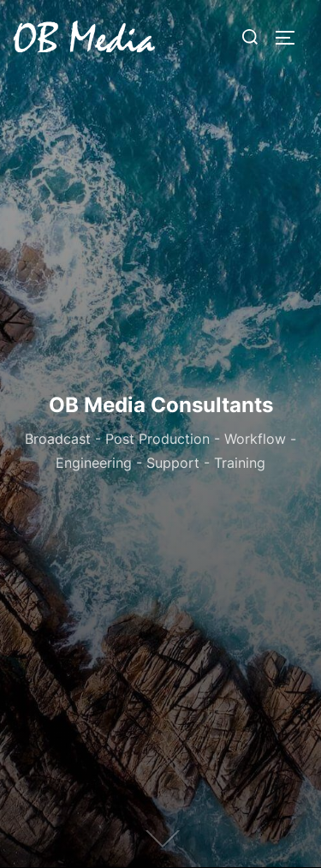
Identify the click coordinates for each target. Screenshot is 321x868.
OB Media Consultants (161, 405)
